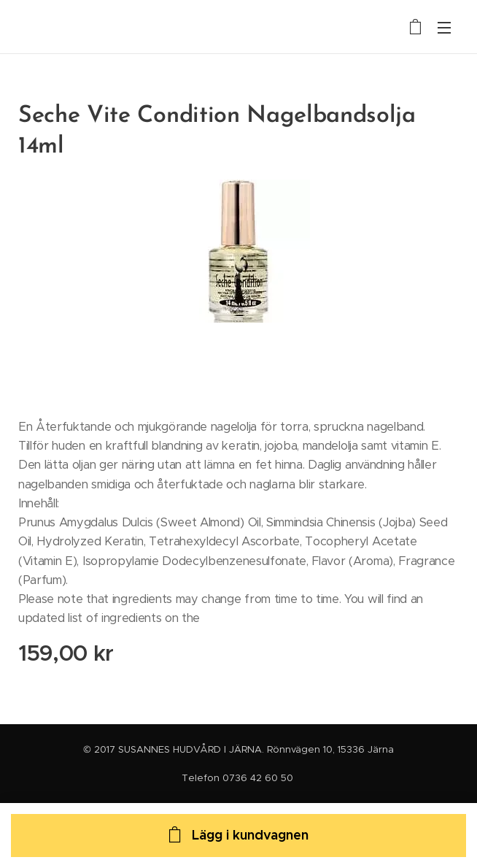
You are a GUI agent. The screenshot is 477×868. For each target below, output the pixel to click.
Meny (444, 28)
